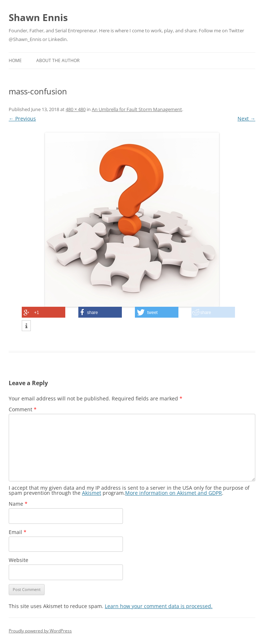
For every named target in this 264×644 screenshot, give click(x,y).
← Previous (22, 119)
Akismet (92, 493)
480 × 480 (76, 109)
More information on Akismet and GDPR (174, 493)
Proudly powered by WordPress (40, 631)
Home (15, 60)
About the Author (58, 60)
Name (18, 504)
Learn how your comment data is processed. (159, 606)
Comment (23, 409)
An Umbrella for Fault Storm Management (137, 109)
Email (18, 532)
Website (18, 560)
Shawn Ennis (38, 17)
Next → (246, 119)
